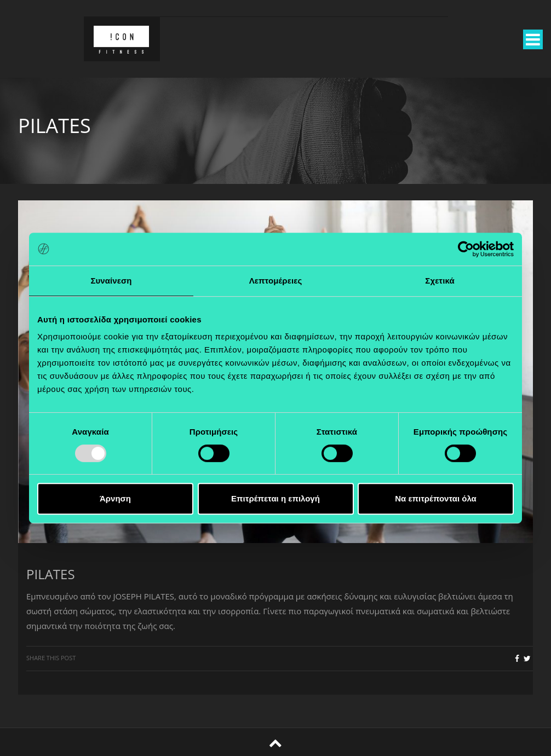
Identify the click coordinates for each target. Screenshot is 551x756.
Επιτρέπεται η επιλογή (275, 498)
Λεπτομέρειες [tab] (276, 281)
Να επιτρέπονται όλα (436, 498)
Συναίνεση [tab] (111, 281)
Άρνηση (115, 498)
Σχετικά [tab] (440, 281)
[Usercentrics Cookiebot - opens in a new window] (466, 249)
